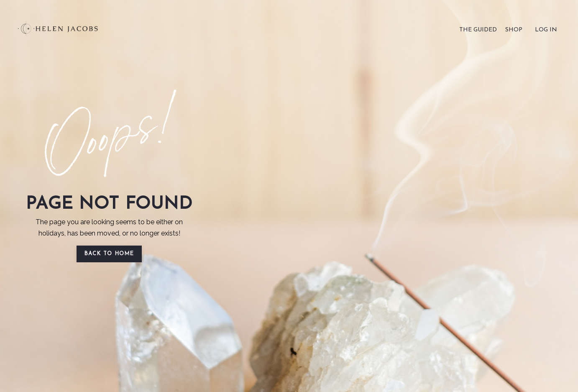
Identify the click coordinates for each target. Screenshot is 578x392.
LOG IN (546, 30)
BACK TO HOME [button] (109, 254)
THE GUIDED (478, 30)
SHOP (514, 30)
